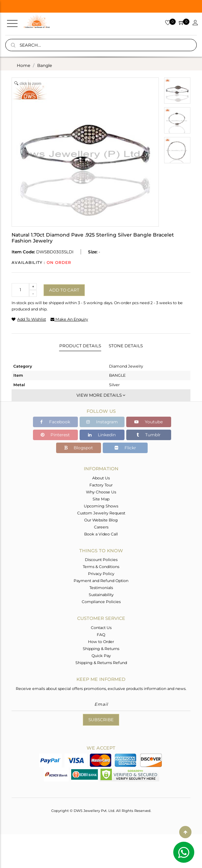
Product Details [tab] (80, 346)
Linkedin (102, 435)
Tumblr (149, 435)
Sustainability (101, 595)
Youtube (149, 422)
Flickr (125, 448)
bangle (45, 65)
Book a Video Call (101, 534)
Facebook (55, 422)
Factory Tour (101, 485)
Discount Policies (101, 560)
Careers (101, 527)
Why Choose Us (101, 492)
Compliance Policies (101, 602)
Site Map (101, 499)
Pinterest (55, 435)
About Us (101, 478)
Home (23, 65)
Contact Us (101, 628)
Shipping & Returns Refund (101, 663)
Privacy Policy (101, 574)
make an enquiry (69, 319)
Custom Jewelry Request (101, 513)
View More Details (101, 395)
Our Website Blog (101, 520)
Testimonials (101, 588)
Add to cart (64, 290)
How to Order (101, 642)
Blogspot (79, 448)
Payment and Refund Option (101, 581)
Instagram (102, 422)
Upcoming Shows (101, 506)
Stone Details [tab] (126, 346)
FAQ (101, 635)
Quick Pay (101, 656)
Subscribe (101, 720)
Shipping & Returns (101, 649)
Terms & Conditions (101, 567)
